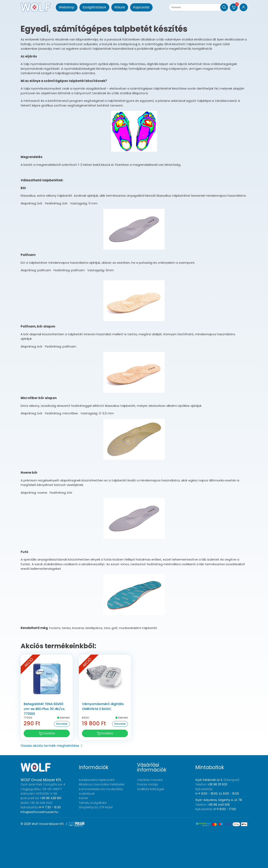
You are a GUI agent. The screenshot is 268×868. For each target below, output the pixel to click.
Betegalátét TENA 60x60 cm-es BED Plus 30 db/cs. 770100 (45, 709)
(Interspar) (217, 780)
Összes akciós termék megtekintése (52, 746)
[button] (234, 7)
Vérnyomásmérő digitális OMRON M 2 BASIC (103, 706)
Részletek (62, 724)
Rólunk (120, 7)
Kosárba (47, 733)
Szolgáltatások (94, 7)
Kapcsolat (141, 7)
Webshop (67, 7)
